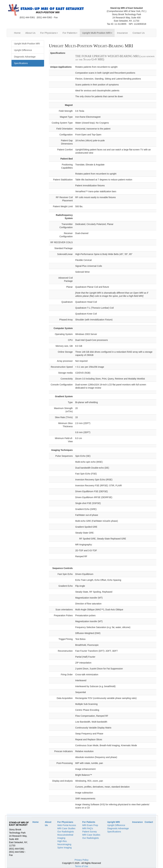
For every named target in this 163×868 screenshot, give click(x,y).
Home (17, 33)
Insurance (122, 33)
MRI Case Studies (66, 828)
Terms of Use (81, 866)
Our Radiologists (66, 832)
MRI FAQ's (88, 828)
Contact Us (139, 33)
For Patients (70, 33)
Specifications (114, 832)
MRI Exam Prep (90, 825)
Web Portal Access (67, 825)
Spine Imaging (64, 848)
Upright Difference (116, 825)
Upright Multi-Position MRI (97, 33)
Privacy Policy (81, 860)
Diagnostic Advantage (118, 828)
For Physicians (49, 33)
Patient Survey (90, 832)
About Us (30, 33)
